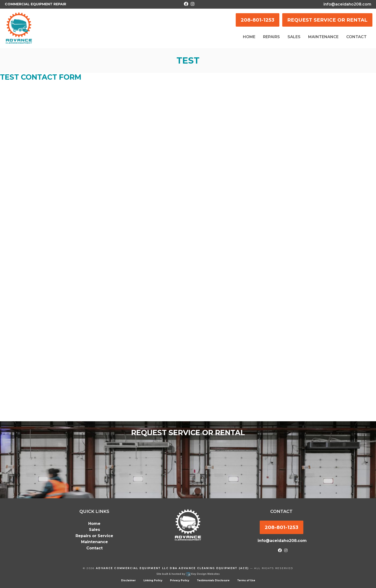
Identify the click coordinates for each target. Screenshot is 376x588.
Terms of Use (246, 580)
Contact (94, 548)
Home (94, 524)
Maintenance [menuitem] (323, 37)
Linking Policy (153, 580)
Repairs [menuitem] (271, 37)
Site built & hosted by (188, 574)
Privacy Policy (180, 580)
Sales (94, 530)
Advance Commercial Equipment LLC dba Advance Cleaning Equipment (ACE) (172, 568)
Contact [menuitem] (356, 37)
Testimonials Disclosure (213, 580)
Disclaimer (128, 580)
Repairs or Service (94, 536)
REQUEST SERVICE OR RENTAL (327, 20)
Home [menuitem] (249, 37)
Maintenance (94, 542)
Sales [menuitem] (294, 37)
